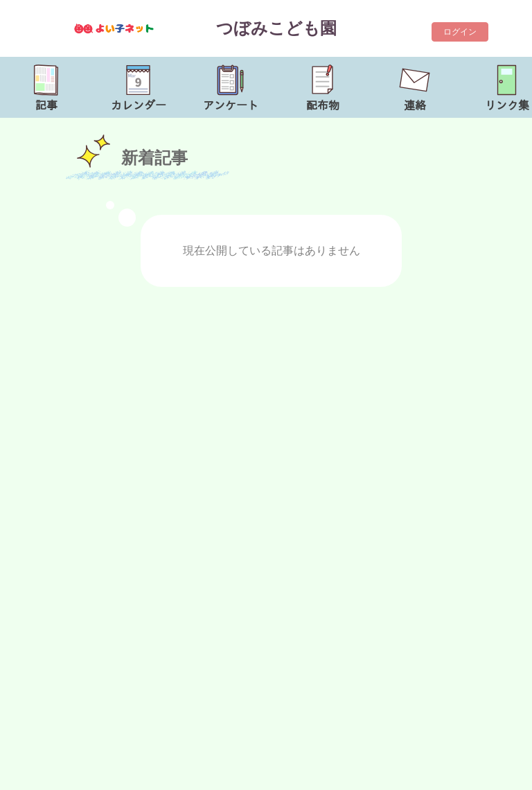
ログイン (460, 32)
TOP (502, 772)
